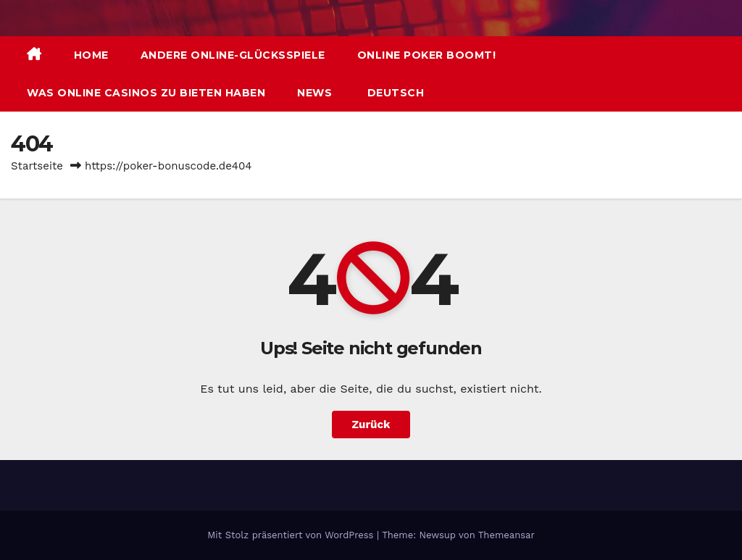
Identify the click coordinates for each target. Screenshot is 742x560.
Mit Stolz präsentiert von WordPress (292, 535)
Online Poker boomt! (427, 55)
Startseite (37, 166)
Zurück (371, 425)
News (314, 93)
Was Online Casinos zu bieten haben (146, 93)
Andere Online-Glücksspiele (233, 55)
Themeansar (507, 535)
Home (91, 55)
